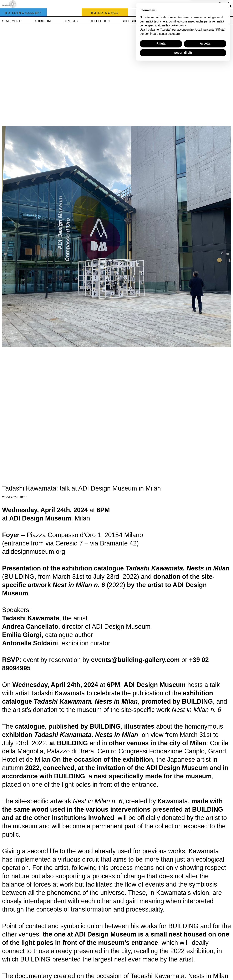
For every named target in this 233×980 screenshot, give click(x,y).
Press (178, 21)
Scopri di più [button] (183, 969)
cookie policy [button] (178, 941)
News (156, 21)
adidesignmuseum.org (34, 552)
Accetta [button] (205, 960)
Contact (203, 21)
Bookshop (131, 21)
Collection (100, 21)
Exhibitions (43, 21)
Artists (71, 21)
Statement (11, 21)
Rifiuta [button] (161, 960)
